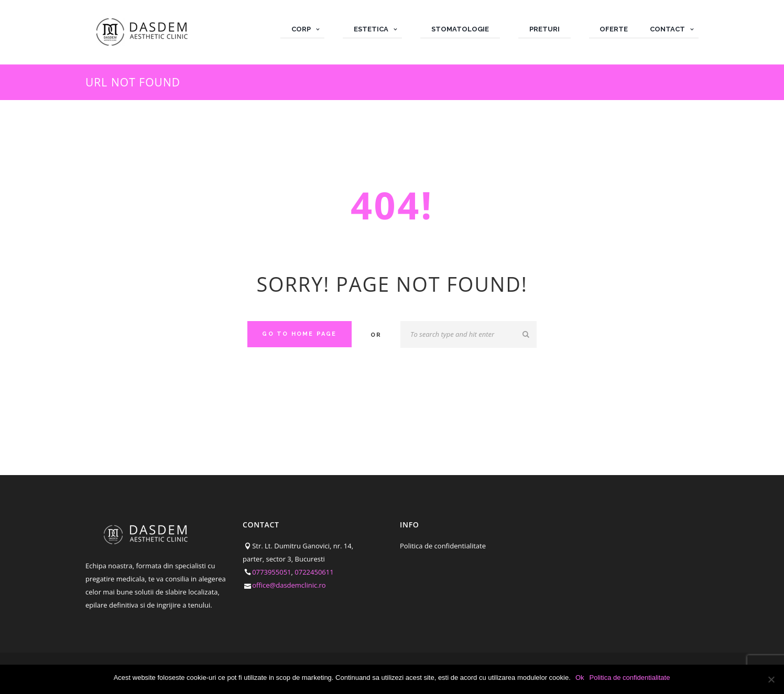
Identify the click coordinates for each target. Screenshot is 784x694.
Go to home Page (299, 334)
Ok (580, 678)
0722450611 (314, 572)
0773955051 (271, 572)
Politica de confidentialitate (443, 546)
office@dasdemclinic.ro (289, 585)
